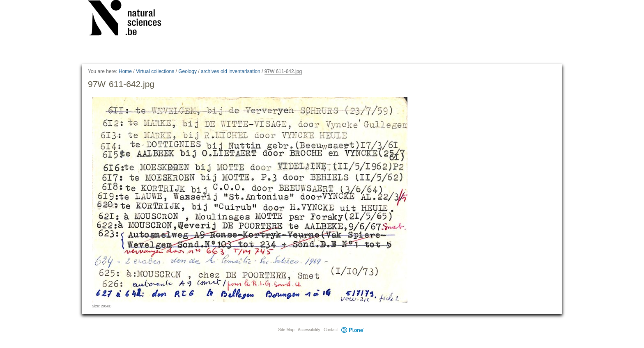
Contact (331, 330)
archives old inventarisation (231, 71)
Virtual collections (155, 71)
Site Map (286, 330)
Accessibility (309, 330)
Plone (352, 330)
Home (125, 71)
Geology (187, 71)
